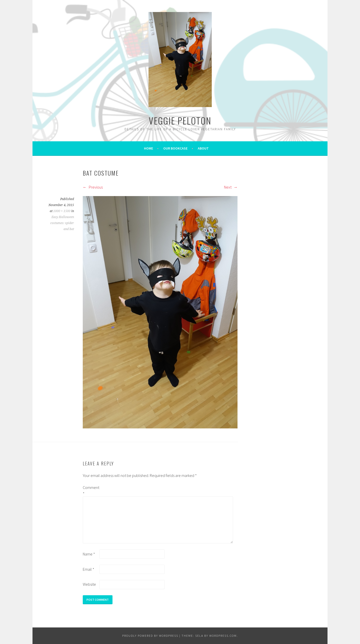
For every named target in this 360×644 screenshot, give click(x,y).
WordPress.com (223, 636)
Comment (91, 490)
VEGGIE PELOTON (180, 120)
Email (88, 569)
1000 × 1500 (62, 211)
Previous (93, 187)
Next (231, 187)
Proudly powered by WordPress (150, 636)
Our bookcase (175, 148)
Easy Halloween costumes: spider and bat (62, 223)
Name (89, 554)
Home (148, 148)
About (203, 148)
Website (89, 584)
